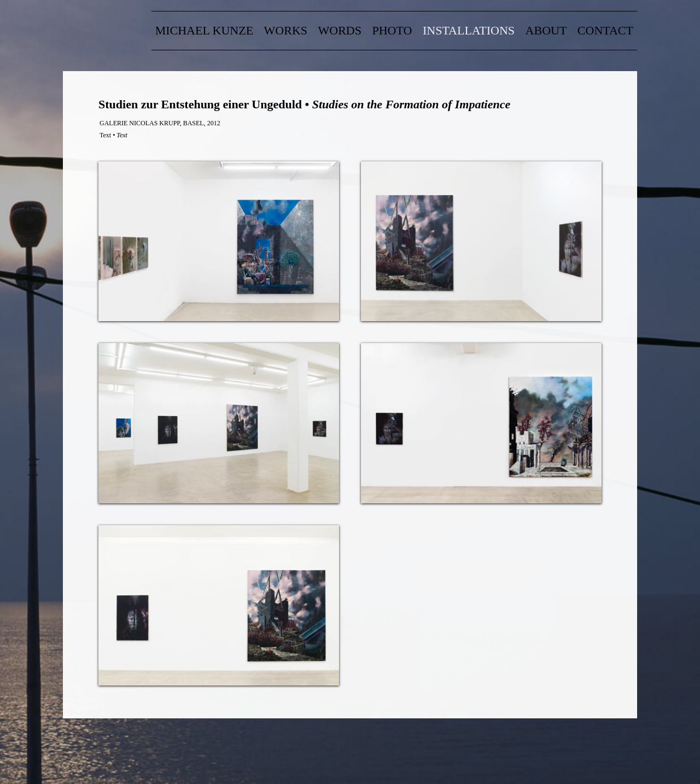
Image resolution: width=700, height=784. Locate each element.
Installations (469, 30)
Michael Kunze (204, 30)
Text (105, 135)
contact (605, 30)
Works (286, 30)
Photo (392, 30)
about (546, 30)
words (340, 30)
